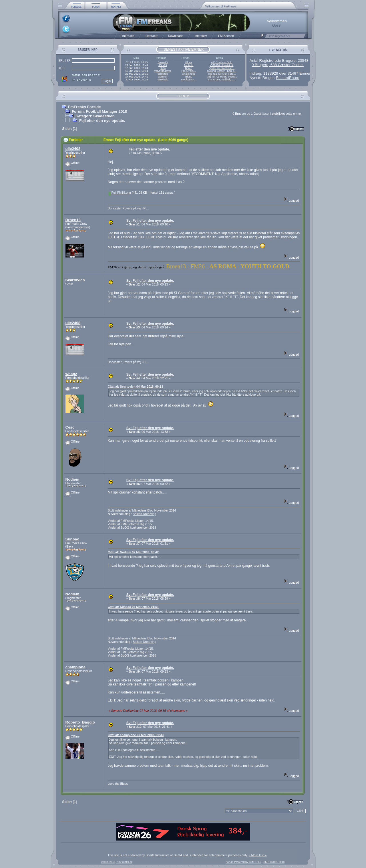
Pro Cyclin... (189, 71)
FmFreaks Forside (84, 107)
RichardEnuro (288, 78)
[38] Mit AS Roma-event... (222, 77)
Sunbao (72, 539)
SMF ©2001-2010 (274, 862)
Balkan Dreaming (144, 514)
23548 (303, 61)
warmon (163, 77)
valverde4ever (163, 71)
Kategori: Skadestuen (95, 116)
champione (75, 667)
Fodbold (189, 65)
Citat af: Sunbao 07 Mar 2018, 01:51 (133, 607)
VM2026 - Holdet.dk (222, 65)
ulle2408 (73, 149)
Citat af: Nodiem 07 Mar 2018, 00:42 (133, 552)
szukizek (163, 74)
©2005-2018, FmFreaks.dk (117, 862)
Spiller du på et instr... (222, 68)
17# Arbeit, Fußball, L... (222, 80)
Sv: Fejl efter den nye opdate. (150, 221)
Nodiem (72, 479)
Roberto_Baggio (80, 722)
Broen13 (163, 62)
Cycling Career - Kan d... (222, 71)
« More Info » (258, 855)
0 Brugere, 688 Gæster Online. (278, 65)
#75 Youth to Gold (222, 62)
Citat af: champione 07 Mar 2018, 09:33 (136, 735)
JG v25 (163, 65)
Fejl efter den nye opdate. (102, 121)
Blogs (189, 62)
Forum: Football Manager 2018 (99, 111)
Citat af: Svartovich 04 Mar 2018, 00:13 (136, 387)
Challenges (189, 74)
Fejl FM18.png (120, 193)
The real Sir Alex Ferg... (222, 74)
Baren (189, 68)
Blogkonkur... (189, 80)
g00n (163, 68)
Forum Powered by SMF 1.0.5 (243, 862)
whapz (71, 374)
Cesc (70, 427)
